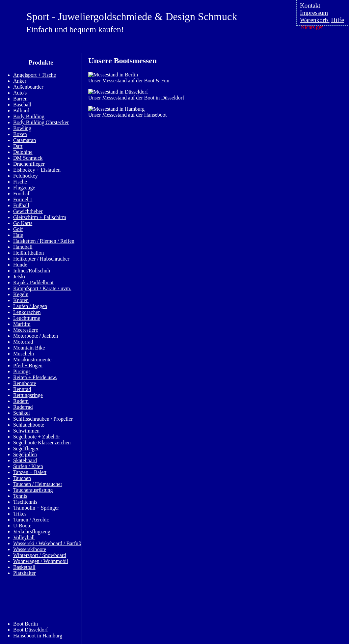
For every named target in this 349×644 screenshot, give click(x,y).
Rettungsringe (28, 395)
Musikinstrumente (32, 360)
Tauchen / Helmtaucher (38, 484)
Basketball (24, 567)
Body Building (29, 116)
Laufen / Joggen (30, 306)
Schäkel (22, 413)
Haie (18, 235)
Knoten (21, 300)
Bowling (22, 128)
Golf (18, 229)
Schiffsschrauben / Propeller (43, 419)
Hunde (20, 265)
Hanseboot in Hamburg (38, 636)
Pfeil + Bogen (28, 365)
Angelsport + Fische (35, 75)
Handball (23, 247)
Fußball (21, 205)
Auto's (20, 93)
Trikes (20, 514)
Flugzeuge (24, 188)
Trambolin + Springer (36, 508)
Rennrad (22, 389)
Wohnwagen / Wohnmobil (41, 561)
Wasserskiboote (30, 549)
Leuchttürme (27, 318)
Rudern (21, 401)
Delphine (23, 152)
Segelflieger (26, 448)
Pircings (22, 371)
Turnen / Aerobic (31, 520)
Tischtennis (25, 502)
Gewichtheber (28, 211)
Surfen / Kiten (28, 466)
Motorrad (23, 342)
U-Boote (22, 526)
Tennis (20, 496)
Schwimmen (26, 431)
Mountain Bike (29, 348)
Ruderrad (23, 407)
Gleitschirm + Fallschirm (40, 217)
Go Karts (23, 223)
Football (22, 194)
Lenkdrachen (27, 312)
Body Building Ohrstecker (41, 122)
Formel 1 (23, 199)
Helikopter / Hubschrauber (41, 259)
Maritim (22, 324)
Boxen (20, 134)
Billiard (21, 111)
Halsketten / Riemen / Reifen (44, 241)
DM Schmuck (28, 158)
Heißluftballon (28, 253)
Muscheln (24, 354)
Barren (20, 99)
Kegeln (21, 294)
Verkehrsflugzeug (32, 532)
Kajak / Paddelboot (33, 282)
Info (16, 598)
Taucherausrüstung (33, 490)
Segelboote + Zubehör (37, 437)
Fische (20, 182)
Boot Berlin (26, 624)
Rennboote (25, 383)
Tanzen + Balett (30, 472)
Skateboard (25, 460)
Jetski (19, 277)
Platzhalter (24, 573)
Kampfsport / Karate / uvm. (42, 288)
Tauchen (22, 478)
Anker (20, 81)
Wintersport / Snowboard (40, 555)
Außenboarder (28, 87)
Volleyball (24, 537)
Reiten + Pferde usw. (35, 377)
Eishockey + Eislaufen (37, 170)
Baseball (22, 105)
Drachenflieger (29, 164)
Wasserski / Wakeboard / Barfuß (47, 543)
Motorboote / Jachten (36, 336)
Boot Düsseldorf (30, 630)
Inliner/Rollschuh (32, 271)
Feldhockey (26, 176)
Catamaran (25, 140)
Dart (18, 146)
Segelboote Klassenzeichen (42, 443)
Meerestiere (26, 330)
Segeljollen (25, 454)
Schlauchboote (29, 425)
